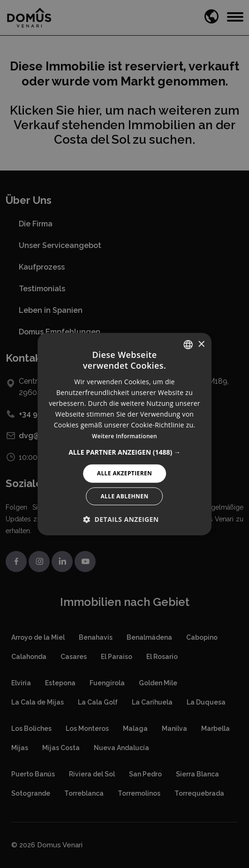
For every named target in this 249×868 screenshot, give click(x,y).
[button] (124, 452)
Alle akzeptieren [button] (125, 473)
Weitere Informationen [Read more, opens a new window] (124, 436)
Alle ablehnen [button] (124, 496)
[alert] (124, 434)
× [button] (201, 344)
